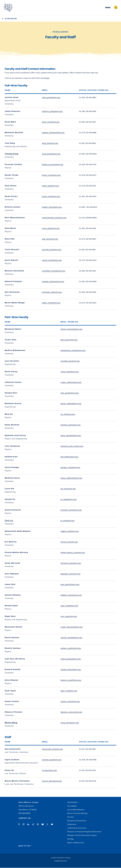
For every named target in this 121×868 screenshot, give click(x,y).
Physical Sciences (60, 32)
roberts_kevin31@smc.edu (52, 260)
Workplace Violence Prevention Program (82, 835)
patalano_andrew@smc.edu (71, 595)
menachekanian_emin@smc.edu (54, 218)
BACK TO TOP (25, 846)
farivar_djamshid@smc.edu (71, 436)
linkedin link (28, 825)
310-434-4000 (24, 813)
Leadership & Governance (77, 828)
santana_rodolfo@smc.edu (71, 648)
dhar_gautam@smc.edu (70, 393)
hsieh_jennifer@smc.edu (51, 98)
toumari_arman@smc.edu (70, 701)
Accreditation (72, 806)
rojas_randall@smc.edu (69, 606)
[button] (108, 8)
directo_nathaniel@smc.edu (71, 404)
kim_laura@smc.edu (68, 489)
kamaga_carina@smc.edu (70, 467)
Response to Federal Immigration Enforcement (84, 832)
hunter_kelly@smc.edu (50, 186)
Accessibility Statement (76, 810)
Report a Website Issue (76, 843)
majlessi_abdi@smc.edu (70, 531)
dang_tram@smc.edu (50, 143)
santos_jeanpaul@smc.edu (71, 659)
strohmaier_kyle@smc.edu (52, 292)
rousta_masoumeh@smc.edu (72, 627)
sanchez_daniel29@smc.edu (71, 638)
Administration (73, 802)
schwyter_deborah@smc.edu (53, 282)
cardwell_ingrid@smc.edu (52, 760)
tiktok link (33, 825)
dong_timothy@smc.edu (51, 154)
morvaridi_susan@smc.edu (71, 563)
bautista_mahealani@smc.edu (53, 133)
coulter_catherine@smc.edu (71, 382)
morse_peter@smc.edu (51, 228)
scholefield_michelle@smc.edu (54, 271)
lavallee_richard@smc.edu (52, 207)
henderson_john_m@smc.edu (72, 446)
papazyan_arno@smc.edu (70, 574)
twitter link (47, 825)
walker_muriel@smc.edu (51, 303)
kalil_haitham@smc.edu (69, 457)
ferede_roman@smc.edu (51, 175)
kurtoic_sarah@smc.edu (51, 196)
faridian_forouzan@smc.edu (53, 165)
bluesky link (43, 825)
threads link (38, 825)
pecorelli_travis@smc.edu (52, 250)
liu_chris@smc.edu (67, 521)
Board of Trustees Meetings (78, 813)
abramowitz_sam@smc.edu (52, 749)
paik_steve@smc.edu (50, 239)
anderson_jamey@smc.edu (52, 111)
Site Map (70, 839)
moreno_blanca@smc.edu (52, 781)
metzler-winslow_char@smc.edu (73, 553)
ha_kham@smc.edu (49, 770)
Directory (71, 817)
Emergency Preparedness (77, 821)
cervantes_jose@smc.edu (70, 361)
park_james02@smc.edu (70, 584)
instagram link (24, 825)
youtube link (52, 825)
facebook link (20, 825)
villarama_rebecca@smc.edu (71, 712)
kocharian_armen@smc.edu (71, 510)
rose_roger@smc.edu (69, 616)
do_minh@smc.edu (68, 414)
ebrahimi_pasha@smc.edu (71, 425)
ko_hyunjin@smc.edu (69, 499)
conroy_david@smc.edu (70, 372)
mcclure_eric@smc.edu (69, 542)
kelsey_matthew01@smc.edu (71, 478)
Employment (72, 824)
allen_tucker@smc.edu (69, 340)
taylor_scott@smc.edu (69, 691)
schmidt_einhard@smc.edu (71, 670)
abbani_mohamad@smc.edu (71, 329)
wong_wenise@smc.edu (70, 723)
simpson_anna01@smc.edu (71, 680)
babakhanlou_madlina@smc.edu (73, 350)
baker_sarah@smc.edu (51, 122)
